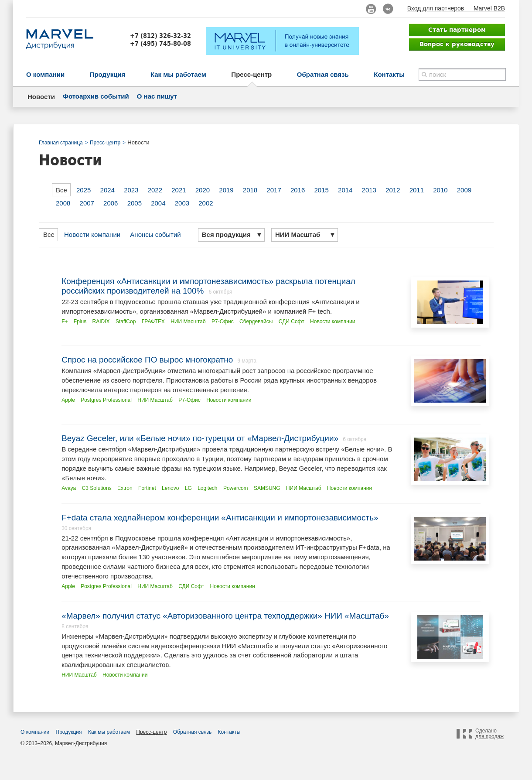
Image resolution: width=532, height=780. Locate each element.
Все (61, 190)
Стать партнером (457, 30)
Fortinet (147, 488)
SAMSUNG (267, 488)
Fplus (80, 322)
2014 (345, 190)
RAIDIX (101, 322)
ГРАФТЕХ (153, 322)
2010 (440, 190)
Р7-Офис (223, 322)
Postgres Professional (106, 400)
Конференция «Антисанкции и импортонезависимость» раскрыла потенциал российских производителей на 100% (208, 286)
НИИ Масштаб (188, 322)
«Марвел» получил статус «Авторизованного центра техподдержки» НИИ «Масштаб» (225, 616)
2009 (464, 190)
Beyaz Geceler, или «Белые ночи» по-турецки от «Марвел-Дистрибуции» (200, 438)
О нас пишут (157, 96)
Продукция (108, 74)
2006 (111, 203)
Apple (68, 400)
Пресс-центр (251, 74)
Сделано (489, 734)
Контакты (389, 74)
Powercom (236, 488)
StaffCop (126, 322)
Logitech (207, 488)
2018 (250, 190)
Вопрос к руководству (457, 44)
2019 (226, 190)
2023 (131, 190)
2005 (135, 203)
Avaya (69, 488)
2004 (158, 203)
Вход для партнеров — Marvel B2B (456, 8)
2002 (206, 203)
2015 (322, 190)
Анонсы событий (155, 234)
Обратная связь (323, 74)
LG (188, 488)
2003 (182, 203)
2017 (274, 190)
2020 (203, 190)
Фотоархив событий (96, 96)
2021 (179, 190)
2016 (298, 190)
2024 (107, 190)
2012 (393, 190)
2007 (87, 203)
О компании (45, 74)
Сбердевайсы (256, 322)
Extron (125, 488)
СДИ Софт (292, 322)
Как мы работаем (178, 74)
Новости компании (92, 234)
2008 (63, 203)
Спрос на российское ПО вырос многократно (147, 360)
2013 (369, 190)
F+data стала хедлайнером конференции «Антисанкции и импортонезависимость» (220, 518)
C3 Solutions (97, 488)
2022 (155, 190)
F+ (65, 322)
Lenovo (170, 488)
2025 (84, 190)
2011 (417, 190)
